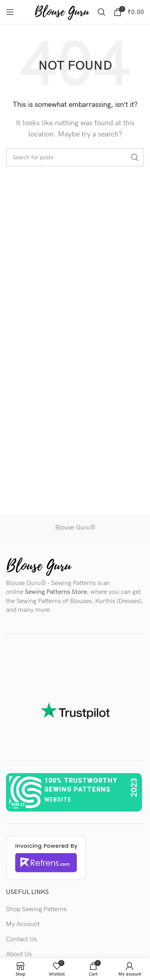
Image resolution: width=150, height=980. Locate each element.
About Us (19, 954)
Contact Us (21, 939)
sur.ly (18, 805)
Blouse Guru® (75, 528)
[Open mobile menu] (10, 12)
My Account (23, 924)
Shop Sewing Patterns (36, 909)
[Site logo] (62, 12)
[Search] (102, 12)
